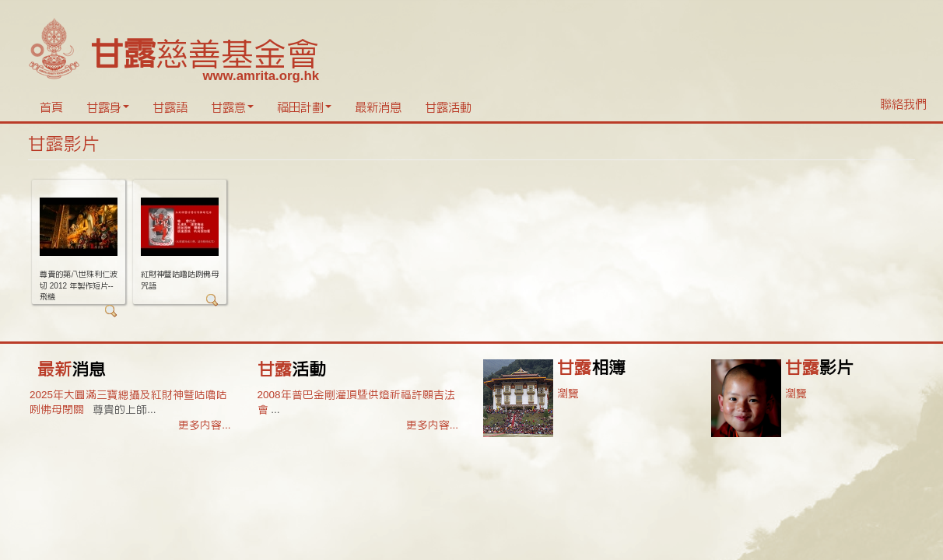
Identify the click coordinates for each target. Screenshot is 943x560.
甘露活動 (448, 108)
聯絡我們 (903, 105)
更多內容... (204, 425)
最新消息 (378, 108)
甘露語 (170, 108)
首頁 (51, 108)
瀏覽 (568, 393)
